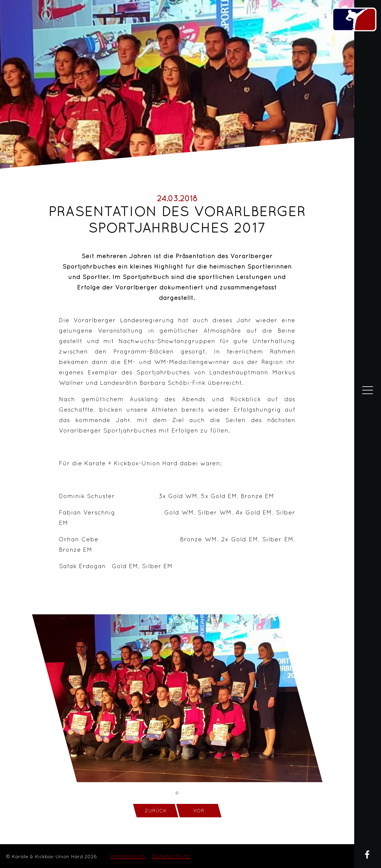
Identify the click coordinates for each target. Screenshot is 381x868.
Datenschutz (171, 856)
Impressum (128, 856)
